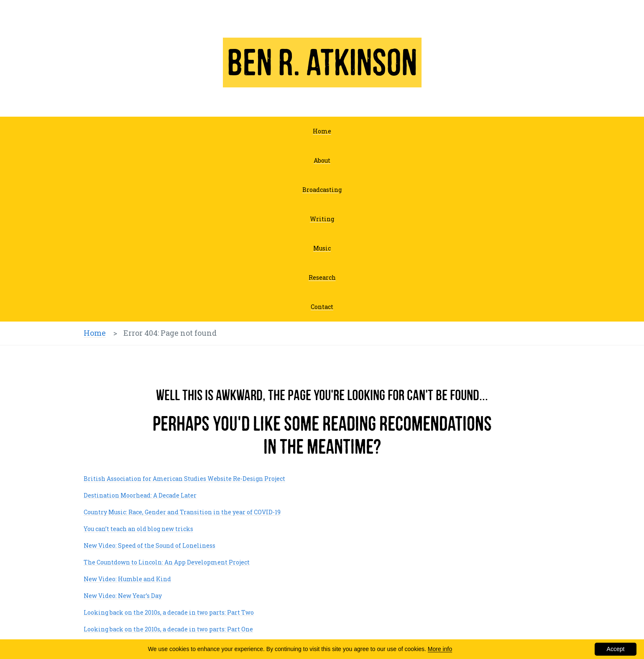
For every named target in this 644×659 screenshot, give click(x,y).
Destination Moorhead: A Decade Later (140, 495)
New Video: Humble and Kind (127, 579)
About (322, 160)
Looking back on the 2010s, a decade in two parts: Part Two (169, 612)
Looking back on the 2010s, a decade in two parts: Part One (168, 629)
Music (322, 248)
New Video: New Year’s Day (123, 596)
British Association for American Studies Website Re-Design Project (184, 479)
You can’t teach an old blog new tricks (138, 529)
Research (322, 277)
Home (322, 131)
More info (440, 649)
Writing (322, 219)
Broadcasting (322, 190)
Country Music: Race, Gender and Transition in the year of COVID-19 (182, 512)
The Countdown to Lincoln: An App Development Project (167, 562)
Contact (322, 307)
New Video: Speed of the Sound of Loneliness (149, 545)
